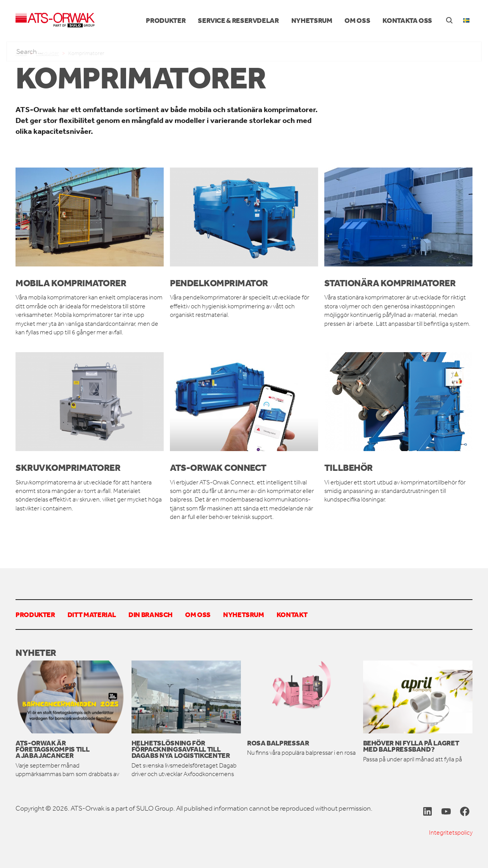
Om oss (357, 20)
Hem (21, 53)
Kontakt (292, 614)
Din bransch (151, 614)
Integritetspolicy (451, 833)
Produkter (166, 20)
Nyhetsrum (312, 20)
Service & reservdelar (238, 20)
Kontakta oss (407, 20)
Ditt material (92, 614)
